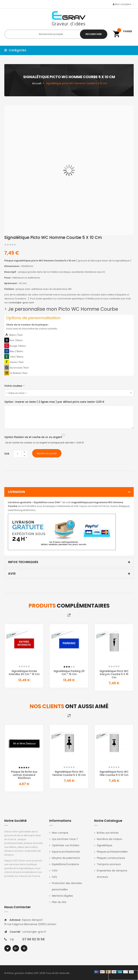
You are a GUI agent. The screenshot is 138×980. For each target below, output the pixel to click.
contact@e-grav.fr (34, 932)
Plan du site (59, 902)
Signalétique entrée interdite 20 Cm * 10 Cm (24, 673)
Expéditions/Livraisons (65, 864)
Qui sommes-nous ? (65, 839)
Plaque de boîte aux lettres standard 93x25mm (24, 775)
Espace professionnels (66, 852)
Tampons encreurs (109, 864)
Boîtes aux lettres (108, 833)
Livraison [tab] (70, 492)
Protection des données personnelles (67, 886)
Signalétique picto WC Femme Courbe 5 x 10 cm (69, 773)
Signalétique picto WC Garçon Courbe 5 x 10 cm (114, 674)
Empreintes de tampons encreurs (112, 874)
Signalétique (105, 845)
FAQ (54, 877)
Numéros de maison (110, 839)
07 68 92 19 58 (34, 939)
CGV (55, 871)
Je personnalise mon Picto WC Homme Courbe (63, 309)
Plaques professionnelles (112, 852)
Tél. (12, 939)
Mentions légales (62, 896)
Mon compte (60, 833)
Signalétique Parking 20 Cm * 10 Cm (69, 673)
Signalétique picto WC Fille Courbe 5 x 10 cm (114, 773)
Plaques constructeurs (111, 858)
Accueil (37, 83)
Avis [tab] (70, 574)
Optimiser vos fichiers (66, 845)
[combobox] (56, 34)
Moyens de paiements (66, 858)
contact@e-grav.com (21, 303)
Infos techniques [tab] (70, 562)
